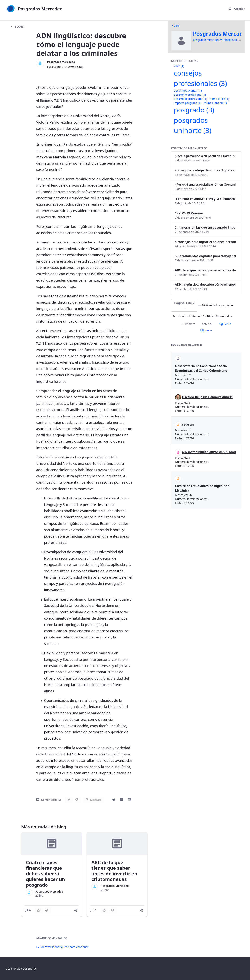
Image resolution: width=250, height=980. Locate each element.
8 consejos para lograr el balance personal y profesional (205, 242)
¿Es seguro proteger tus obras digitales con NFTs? (205, 170)
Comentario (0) (49, 800)
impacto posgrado (187, 103)
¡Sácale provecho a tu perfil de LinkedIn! (205, 156)
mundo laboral (215, 103)
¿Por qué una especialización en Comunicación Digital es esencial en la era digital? (205, 185)
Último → (206, 330)
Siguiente (225, 324)
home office (219, 99)
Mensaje (93, 800)
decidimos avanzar (188, 91)
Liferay (32, 969)
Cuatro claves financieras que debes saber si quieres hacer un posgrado (46, 874)
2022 (179, 66)
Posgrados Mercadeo (61, 62)
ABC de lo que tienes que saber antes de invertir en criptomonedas (114, 871)
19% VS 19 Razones (189, 213)
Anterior (207, 324)
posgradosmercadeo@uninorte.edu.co (218, 40)
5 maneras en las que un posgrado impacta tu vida (205, 227)
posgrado (194, 110)
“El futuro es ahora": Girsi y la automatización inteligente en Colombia (205, 199)
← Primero (188, 324)
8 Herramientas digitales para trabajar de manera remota (205, 256)
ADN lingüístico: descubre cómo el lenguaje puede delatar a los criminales (205, 284)
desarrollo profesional (190, 95)
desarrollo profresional (190, 99)
